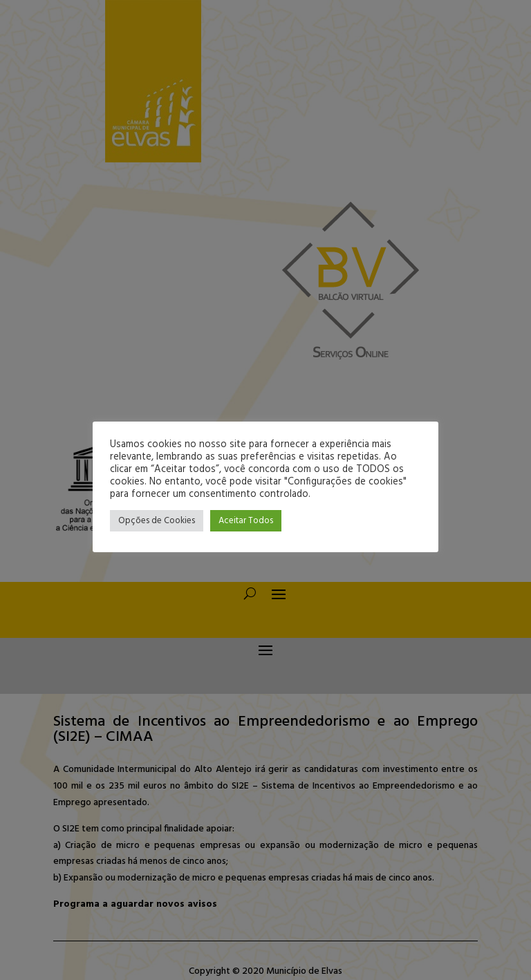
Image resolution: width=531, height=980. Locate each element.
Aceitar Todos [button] (246, 521)
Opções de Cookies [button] (157, 521)
